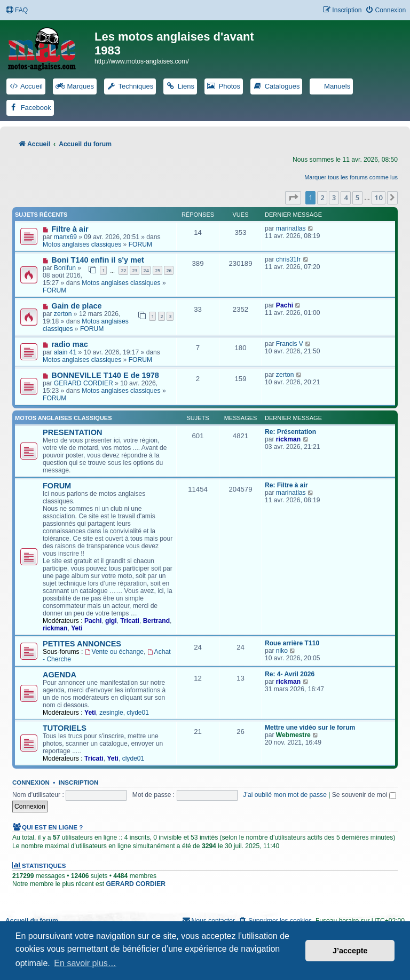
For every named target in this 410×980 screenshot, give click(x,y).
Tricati (130, 621)
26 (169, 270)
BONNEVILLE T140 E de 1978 (105, 375)
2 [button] (322, 197)
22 (123, 270)
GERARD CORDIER (84, 383)
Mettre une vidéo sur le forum (310, 728)
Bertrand (156, 621)
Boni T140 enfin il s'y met (98, 260)
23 (135, 270)
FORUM (140, 244)
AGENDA (60, 675)
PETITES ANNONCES (82, 644)
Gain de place (76, 306)
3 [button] (334, 197)
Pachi (285, 305)
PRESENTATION (73, 432)
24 (146, 270)
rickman (288, 439)
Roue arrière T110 (292, 643)
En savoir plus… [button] (85, 963)
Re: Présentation (290, 432)
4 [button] (346, 197)
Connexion (31, 783)
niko (282, 651)
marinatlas (291, 228)
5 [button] (357, 197)
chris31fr (288, 259)
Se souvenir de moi (364, 795)
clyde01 (138, 713)
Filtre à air (70, 229)
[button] (293, 197)
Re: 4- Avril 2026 (290, 674)
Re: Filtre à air (286, 485)
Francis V (290, 344)
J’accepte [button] (350, 951)
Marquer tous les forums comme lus (351, 177)
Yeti (77, 628)
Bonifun (65, 268)
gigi (111, 621)
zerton (63, 314)
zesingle (111, 713)
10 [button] (379, 197)
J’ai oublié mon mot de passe (285, 795)
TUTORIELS (65, 728)
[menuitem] (17, 10)
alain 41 (65, 352)
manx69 (65, 237)
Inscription (78, 783)
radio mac (70, 344)
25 (157, 270)
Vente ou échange (114, 652)
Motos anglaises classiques (82, 244)
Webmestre (293, 735)
